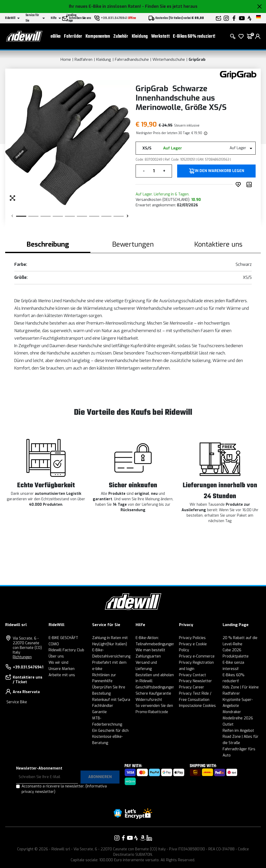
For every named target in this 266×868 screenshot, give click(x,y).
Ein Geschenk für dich (110, 731)
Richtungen (22, 657)
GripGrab (197, 60)
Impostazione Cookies (197, 706)
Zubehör (121, 37)
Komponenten (98, 37)
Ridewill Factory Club (66, 650)
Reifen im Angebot (238, 731)
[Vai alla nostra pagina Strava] (136, 838)
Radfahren (84, 60)
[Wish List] (241, 36)
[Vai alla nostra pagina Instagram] (117, 838)
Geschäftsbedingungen (155, 687)
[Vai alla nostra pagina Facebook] (123, 838)
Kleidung (140, 37)
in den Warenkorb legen (220, 171)
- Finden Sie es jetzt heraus (170, 6)
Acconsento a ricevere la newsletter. (64, 789)
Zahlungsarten (148, 656)
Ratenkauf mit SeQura (111, 700)
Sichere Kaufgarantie (153, 693)
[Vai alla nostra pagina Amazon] (143, 838)
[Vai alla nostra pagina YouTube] (130, 838)
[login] (258, 36)
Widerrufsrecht (149, 700)
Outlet (228, 724)
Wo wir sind (58, 663)
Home (66, 60)
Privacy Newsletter (195, 681)
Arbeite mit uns (62, 675)
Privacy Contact (192, 675)
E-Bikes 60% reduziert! (194, 37)
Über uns (56, 656)
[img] (205, 133)
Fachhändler (103, 706)
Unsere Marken (62, 669)
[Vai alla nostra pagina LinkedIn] (149, 838)
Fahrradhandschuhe (132, 60)
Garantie (99, 712)
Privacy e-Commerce (197, 656)
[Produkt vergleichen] (250, 185)
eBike (56, 37)
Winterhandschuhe (169, 60)
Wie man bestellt (150, 650)
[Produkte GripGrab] (238, 75)
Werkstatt (160, 37)
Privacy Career (192, 687)
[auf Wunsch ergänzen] (239, 185)
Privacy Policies (192, 638)
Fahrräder (73, 37)
